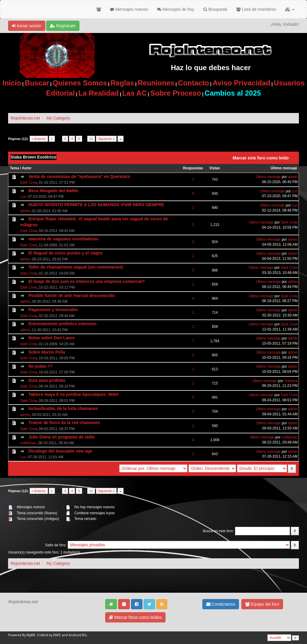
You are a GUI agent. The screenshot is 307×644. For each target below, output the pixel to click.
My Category (58, 118)
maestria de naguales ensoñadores (63, 239)
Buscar (37, 83)
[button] (290, 9)
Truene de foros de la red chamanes (64, 423)
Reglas (122, 83)
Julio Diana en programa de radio (62, 437)
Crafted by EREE (49, 635)
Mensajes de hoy (176, 9)
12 (91, 139)
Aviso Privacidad (241, 83)
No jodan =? (41, 366)
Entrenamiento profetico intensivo (63, 324)
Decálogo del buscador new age (60, 451)
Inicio (12, 83)
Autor (27, 168)
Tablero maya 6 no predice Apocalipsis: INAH (73, 394)
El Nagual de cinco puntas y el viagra (66, 253)
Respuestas (193, 168)
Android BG (78, 635)
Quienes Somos (80, 83)
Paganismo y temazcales (53, 310)
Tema (14, 168)
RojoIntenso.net (25, 118)
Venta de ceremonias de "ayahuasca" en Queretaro (79, 177)
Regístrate (63, 26)
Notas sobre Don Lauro (52, 338)
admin (293, 177)
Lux (23, 197)
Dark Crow (28, 183)
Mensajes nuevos (129, 9)
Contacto (193, 83)
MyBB (31, 635)
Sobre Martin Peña (47, 352)
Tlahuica (291, 381)
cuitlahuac (28, 443)
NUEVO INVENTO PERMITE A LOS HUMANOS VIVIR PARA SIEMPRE (96, 205)
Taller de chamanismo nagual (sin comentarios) (76, 267)
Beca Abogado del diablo (54, 191)
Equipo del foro (262, 604)
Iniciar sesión (27, 26)
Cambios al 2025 (233, 93)
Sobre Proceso (176, 93)
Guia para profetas (47, 380)
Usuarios (289, 83)
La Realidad (98, 93)
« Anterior (39, 139)
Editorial (61, 93)
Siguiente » (106, 139)
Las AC (135, 93)
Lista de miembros (256, 9)
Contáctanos (221, 604)
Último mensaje (284, 168)
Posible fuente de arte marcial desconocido (72, 295)
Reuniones (156, 83)
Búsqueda (215, 9)
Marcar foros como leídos (135, 617)
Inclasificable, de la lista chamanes (63, 408)
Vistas (215, 168)
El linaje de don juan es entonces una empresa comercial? (87, 281)
